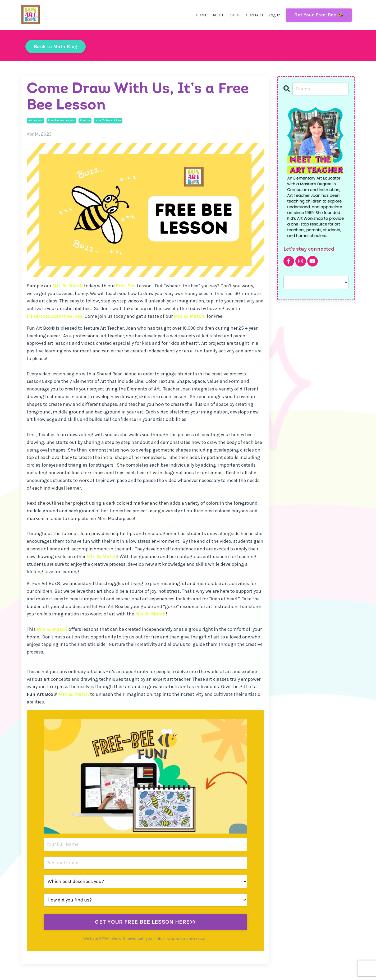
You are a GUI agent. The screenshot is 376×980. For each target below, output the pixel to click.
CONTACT (255, 15)
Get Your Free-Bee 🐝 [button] (319, 15)
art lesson (35, 121)
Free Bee (126, 286)
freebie (85, 121)
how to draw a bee (108, 121)
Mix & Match (68, 286)
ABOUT (219, 15)
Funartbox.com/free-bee (55, 316)
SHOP (235, 15)
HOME (201, 15)
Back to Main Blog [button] (56, 47)
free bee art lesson (61, 121)
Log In (275, 15)
